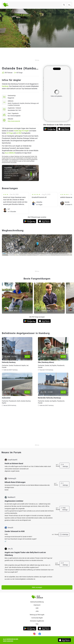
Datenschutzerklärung (37, 602)
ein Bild (19, 133)
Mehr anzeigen (37, 587)
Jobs (37, 611)
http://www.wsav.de (14, 121)
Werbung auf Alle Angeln (37, 615)
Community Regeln (37, 618)
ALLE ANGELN (10, 153)
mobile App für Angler (21, 131)
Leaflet (4, 253)
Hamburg (5, 86)
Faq (37, 624)
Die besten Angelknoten (37, 621)
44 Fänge (10, 133)
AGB (37, 608)
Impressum (37, 605)
